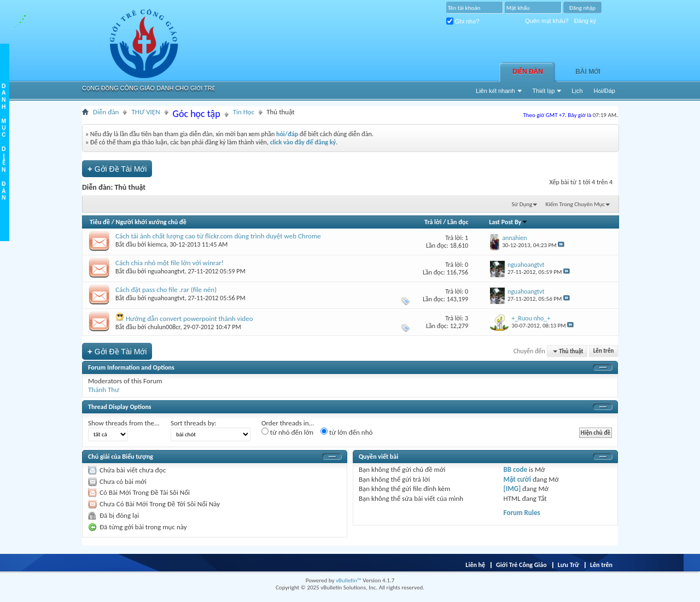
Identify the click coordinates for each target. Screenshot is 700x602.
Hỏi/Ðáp (605, 91)
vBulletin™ (349, 580)
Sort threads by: (194, 423)
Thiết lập (544, 91)
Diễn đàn (528, 72)
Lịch (577, 91)
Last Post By (508, 222)
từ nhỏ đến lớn (287, 432)
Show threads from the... (124, 423)
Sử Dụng (522, 204)
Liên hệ (475, 565)
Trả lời (433, 222)
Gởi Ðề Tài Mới (117, 169)
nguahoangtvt (166, 271)
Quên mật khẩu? (547, 21)
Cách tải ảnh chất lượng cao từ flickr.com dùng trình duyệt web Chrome (218, 236)
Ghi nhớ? (463, 21)
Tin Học (244, 112)
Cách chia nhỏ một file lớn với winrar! (170, 263)
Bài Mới (588, 72)
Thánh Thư (104, 390)
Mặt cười (517, 479)
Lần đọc (458, 222)
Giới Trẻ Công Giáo (521, 565)
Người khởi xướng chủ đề (151, 222)
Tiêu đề (100, 222)
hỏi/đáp (287, 134)
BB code (515, 469)
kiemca (157, 244)
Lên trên (604, 351)
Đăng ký (585, 21)
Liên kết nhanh (495, 91)
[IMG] (512, 489)
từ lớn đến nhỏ (346, 432)
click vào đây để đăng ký (303, 142)
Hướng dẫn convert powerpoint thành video (189, 318)
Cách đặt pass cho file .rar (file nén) (166, 290)
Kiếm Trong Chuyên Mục (575, 204)
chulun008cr (164, 327)
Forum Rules (522, 513)
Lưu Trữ (568, 565)
